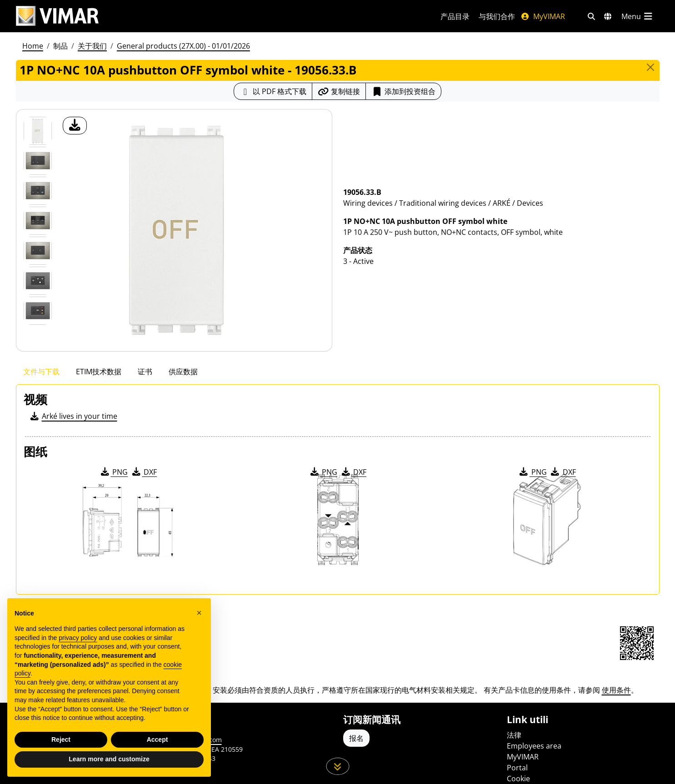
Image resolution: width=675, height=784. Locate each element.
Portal (517, 768)
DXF (144, 472)
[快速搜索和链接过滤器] (591, 16)
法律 (514, 735)
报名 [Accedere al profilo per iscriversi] (356, 738)
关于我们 (92, 46)
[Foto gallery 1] (38, 161)
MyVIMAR (543, 16)
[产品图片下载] (75, 126)
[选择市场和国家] (608, 16)
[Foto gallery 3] (38, 221)
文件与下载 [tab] (41, 372)
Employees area (534, 746)
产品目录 (455, 16)
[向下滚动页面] (337, 766)
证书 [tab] (145, 372)
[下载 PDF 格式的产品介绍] (273, 91)
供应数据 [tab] (183, 372)
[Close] (650, 67)
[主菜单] (638, 16)
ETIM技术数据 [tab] (99, 372)
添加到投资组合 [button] (403, 91)
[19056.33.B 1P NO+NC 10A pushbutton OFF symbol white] (38, 131)
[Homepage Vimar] (57, 16)
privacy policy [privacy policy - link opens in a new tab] (78, 638)
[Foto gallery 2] (38, 191)
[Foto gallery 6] (38, 311)
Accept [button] (157, 739)
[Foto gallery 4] (38, 251)
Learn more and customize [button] (109, 759)
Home (33, 46)
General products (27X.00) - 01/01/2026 (183, 46)
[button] (199, 613)
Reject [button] (61, 739)
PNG (113, 472)
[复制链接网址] (339, 91)
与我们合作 (497, 16)
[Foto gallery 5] (38, 281)
